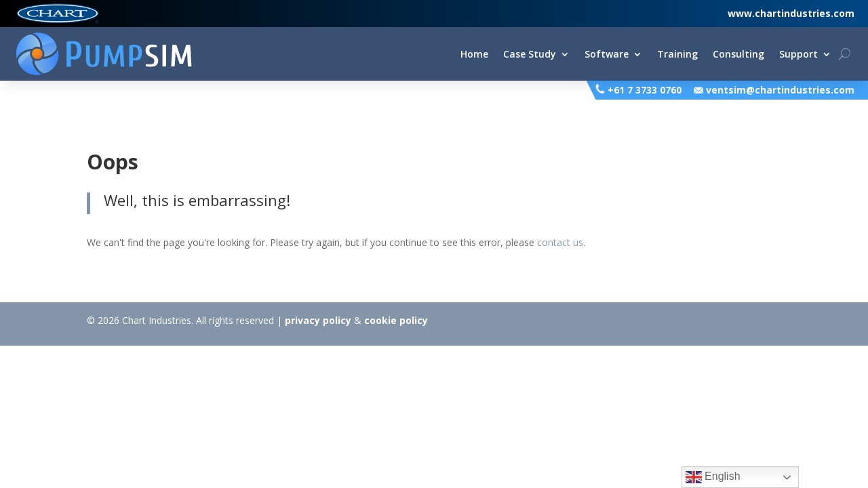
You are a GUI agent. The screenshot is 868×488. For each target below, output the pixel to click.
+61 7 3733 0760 (645, 90)
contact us (560, 242)
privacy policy (318, 320)
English (713, 477)
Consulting (738, 55)
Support (798, 55)
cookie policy (396, 320)
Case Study (530, 55)
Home (474, 55)
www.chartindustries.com (791, 13)
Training (677, 55)
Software (607, 55)
